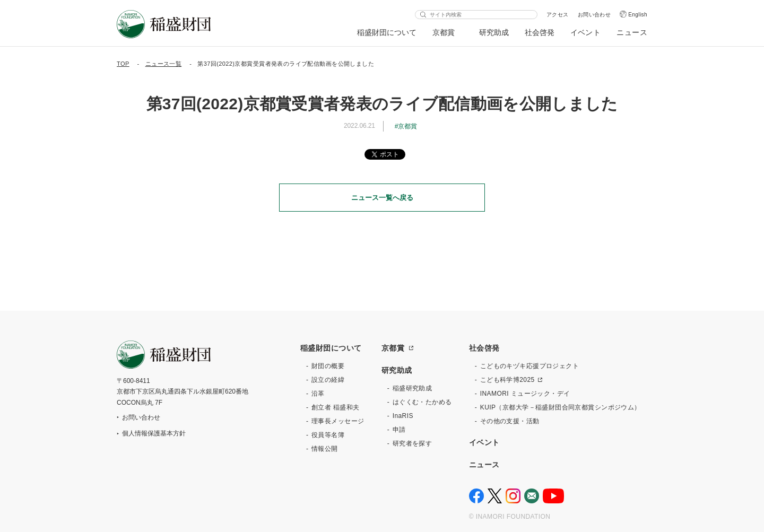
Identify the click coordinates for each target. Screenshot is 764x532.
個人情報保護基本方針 (154, 433)
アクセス (558, 15)
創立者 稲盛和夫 (336, 407)
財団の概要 (328, 366)
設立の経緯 (328, 380)
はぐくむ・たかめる (422, 402)
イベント (586, 32)
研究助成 (494, 32)
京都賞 (444, 32)
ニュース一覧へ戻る (382, 198)
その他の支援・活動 (510, 421)
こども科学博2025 (507, 380)
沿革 (318, 394)
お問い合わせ (594, 15)
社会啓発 (540, 32)
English (638, 15)
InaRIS (403, 416)
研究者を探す (413, 443)
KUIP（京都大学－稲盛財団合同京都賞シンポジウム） (561, 407)
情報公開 (325, 449)
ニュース (632, 32)
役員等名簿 (328, 435)
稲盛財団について (387, 32)
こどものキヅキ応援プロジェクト (529, 366)
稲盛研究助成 (413, 388)
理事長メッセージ (338, 421)
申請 (399, 430)
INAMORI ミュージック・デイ (525, 394)
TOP (123, 64)
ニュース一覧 (164, 64)
